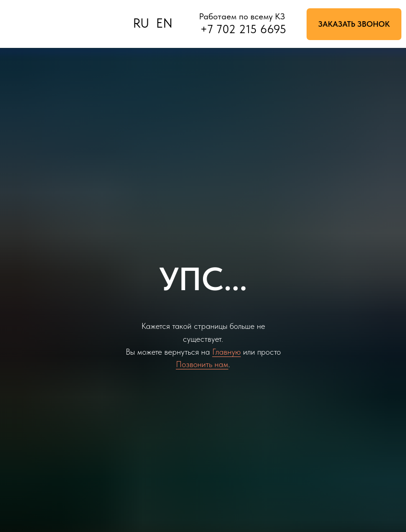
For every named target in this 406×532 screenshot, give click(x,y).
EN (164, 23)
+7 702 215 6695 (243, 29)
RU (141, 23)
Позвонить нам (202, 364)
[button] (354, 24)
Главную (226, 352)
